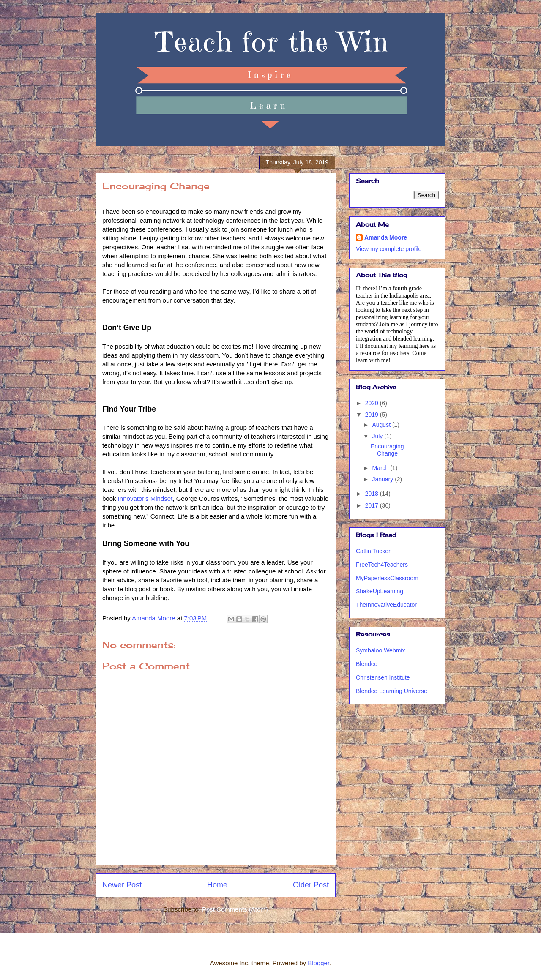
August (382, 425)
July (378, 436)
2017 (373, 505)
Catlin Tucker (373, 551)
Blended (367, 664)
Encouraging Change (387, 450)
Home (217, 885)
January (383, 479)
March (381, 468)
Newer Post (122, 885)
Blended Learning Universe (392, 691)
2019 (373, 415)
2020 (373, 403)
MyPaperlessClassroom (387, 578)
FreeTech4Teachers (382, 565)
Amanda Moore (386, 237)
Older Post (311, 885)
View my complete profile (389, 249)
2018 (373, 494)
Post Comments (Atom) (235, 909)
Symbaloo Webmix (380, 650)
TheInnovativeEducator (386, 605)
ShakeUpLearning (380, 591)
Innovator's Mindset (145, 498)
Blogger (318, 963)
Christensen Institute (383, 677)
